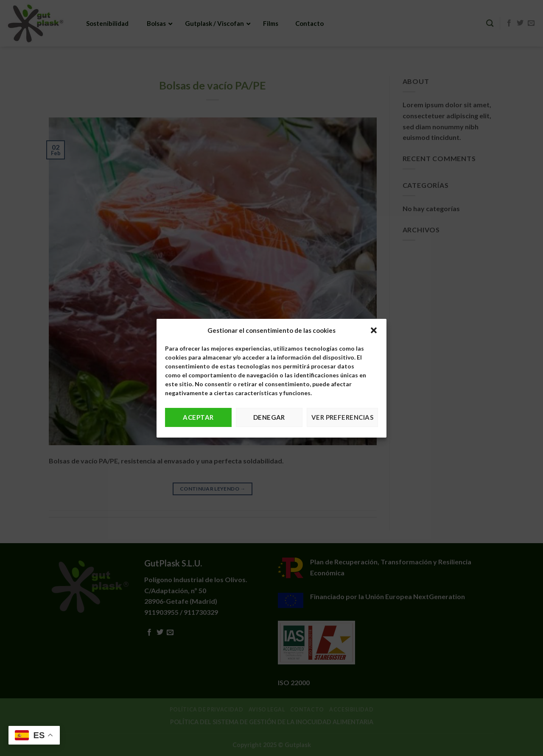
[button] (374, 330)
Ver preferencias (342, 417)
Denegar (269, 417)
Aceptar (198, 417)
